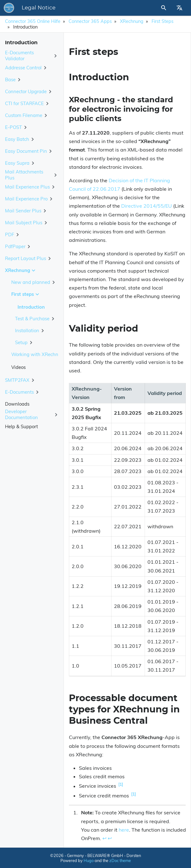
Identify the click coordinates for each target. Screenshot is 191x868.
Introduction (31, 307)
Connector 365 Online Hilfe (33, 21)
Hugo (89, 860)
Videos (18, 367)
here (124, 830)
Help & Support (21, 426)
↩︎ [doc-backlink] (104, 838)
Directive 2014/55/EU (147, 206)
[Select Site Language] (179, 8)
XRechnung (132, 21)
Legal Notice (39, 8)
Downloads (17, 404)
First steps (163, 21)
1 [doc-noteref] (121, 784)
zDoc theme (120, 860)
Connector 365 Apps (90, 21)
